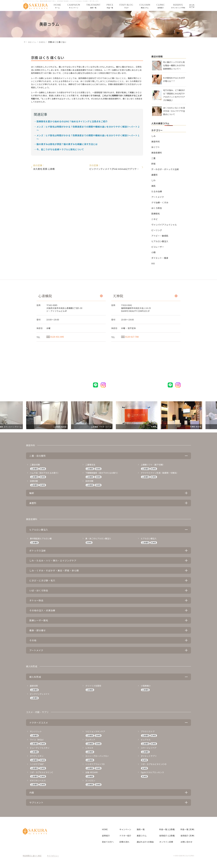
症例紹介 (106, 836)
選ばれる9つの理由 (145, 842)
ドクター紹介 (125, 836)
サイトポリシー (53, 856)
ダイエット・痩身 (160, 258)
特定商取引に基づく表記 (32, 856)
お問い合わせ (187, 842)
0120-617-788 (130, 337)
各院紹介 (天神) (187, 836)
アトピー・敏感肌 (160, 236)
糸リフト (156, 147)
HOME (105, 829)
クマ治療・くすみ (160, 202)
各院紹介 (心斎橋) (167, 836)
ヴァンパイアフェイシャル (164, 225)
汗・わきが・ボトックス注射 (165, 169)
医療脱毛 (156, 214)
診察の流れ (124, 842)
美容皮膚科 (157, 153)
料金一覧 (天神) (187, 829)
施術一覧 (141, 829)
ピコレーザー (158, 247)
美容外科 (156, 142)
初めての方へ (108, 842)
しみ (154, 136)
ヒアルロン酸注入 (160, 241)
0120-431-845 (55, 337)
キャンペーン (125, 829)
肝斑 (154, 164)
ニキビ (155, 219)
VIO (153, 263)
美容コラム (142, 836)
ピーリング (157, 230)
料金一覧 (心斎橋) (167, 829)
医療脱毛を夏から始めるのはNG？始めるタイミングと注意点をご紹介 (72, 121)
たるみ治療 (157, 191)
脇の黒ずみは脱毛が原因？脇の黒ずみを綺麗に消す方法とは (67, 144)
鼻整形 (155, 175)
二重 (154, 158)
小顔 (154, 252)
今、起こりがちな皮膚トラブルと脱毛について (60, 149)
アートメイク (158, 197)
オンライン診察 (166, 842)
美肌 (154, 186)
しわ (154, 180)
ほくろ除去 (157, 208)
